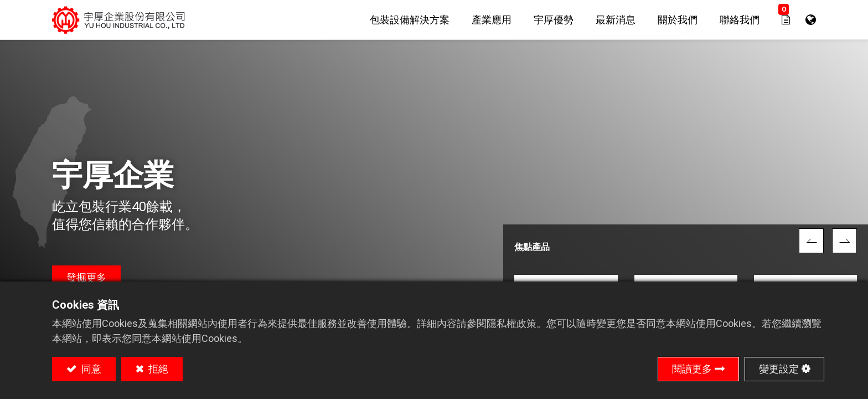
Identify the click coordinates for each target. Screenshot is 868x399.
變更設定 (779, 369)
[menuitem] (410, 20)
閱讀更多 (692, 369)
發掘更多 (86, 277)
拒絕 (157, 369)
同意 (90, 369)
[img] (811, 241)
